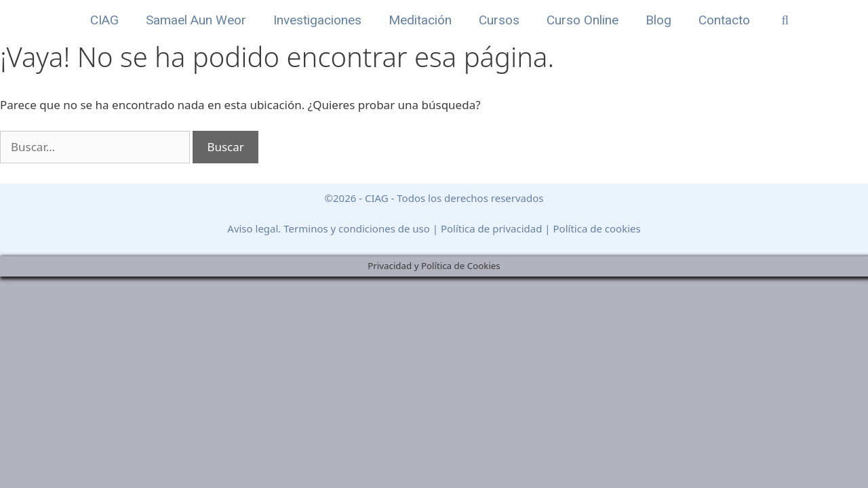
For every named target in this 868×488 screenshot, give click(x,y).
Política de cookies (597, 228)
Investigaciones (317, 20)
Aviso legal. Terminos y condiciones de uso (329, 228)
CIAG (104, 20)
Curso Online (583, 20)
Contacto (724, 20)
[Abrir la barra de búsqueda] (785, 20)
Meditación (420, 20)
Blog (658, 20)
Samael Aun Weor (196, 20)
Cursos (499, 20)
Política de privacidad (492, 228)
